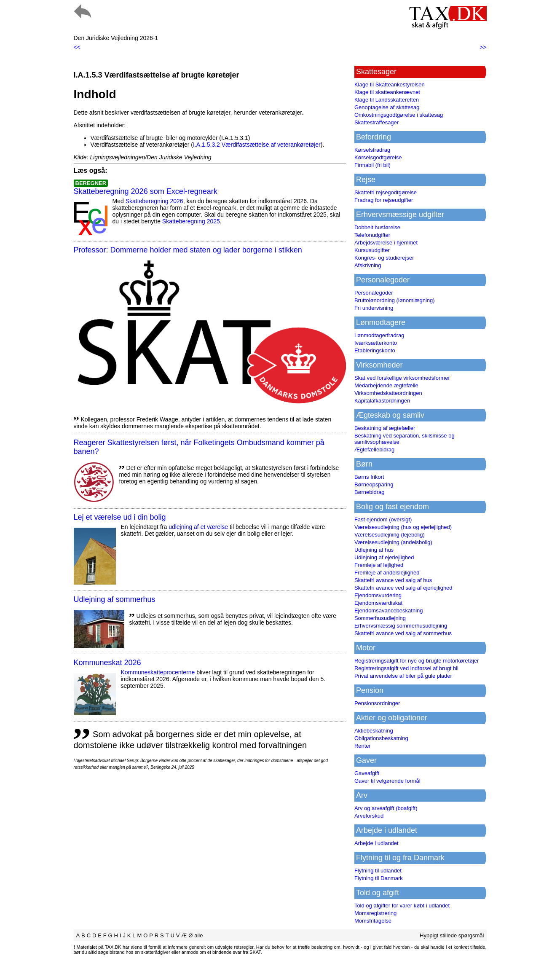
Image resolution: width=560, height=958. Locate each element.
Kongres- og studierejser (384, 258)
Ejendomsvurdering (378, 595)
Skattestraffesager (376, 122)
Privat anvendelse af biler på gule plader (403, 676)
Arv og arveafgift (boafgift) (386, 808)
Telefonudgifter (372, 235)
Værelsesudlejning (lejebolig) (390, 535)
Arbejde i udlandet (376, 843)
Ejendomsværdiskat (378, 603)
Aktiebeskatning (374, 731)
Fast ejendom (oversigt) (383, 519)
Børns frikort (369, 477)
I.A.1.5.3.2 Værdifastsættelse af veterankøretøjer (257, 145)
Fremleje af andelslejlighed (387, 573)
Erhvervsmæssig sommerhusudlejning (401, 626)
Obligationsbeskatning (381, 738)
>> (483, 47)
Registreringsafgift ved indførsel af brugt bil (406, 668)
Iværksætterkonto (376, 343)
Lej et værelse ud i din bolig (120, 517)
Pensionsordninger (377, 703)
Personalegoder (374, 293)
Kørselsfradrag (372, 150)
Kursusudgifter (372, 250)
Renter (363, 746)
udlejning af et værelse (198, 527)
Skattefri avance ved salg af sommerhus (403, 633)
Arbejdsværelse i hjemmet (386, 243)
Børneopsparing (374, 484)
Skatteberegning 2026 (154, 201)
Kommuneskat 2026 (107, 663)
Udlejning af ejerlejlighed (384, 557)
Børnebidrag (370, 492)
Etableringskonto (375, 350)
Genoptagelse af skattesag (387, 107)
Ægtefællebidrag (374, 449)
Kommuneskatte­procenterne (158, 672)
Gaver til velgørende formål (387, 781)
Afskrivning (368, 265)
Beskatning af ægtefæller (385, 428)
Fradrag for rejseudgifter (384, 200)
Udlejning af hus (374, 550)
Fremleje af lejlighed (379, 565)
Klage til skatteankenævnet (387, 92)
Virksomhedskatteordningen (388, 393)
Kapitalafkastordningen (382, 401)
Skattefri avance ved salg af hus (393, 580)
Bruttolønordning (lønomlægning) (395, 300)
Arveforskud (369, 816)
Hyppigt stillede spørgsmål (452, 935)
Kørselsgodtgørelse (378, 157)
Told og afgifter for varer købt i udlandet (402, 906)
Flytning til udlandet (378, 871)
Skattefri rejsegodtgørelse (386, 192)
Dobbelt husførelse (377, 227)
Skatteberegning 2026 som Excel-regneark (146, 191)
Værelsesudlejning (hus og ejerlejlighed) (403, 527)
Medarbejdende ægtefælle (386, 385)
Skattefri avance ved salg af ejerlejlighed (403, 588)
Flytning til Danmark (379, 878)
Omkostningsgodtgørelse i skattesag (399, 115)
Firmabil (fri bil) (372, 165)
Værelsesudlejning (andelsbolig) (393, 542)
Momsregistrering (375, 913)
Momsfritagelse (373, 921)
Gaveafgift (367, 773)
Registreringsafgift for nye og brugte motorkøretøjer (417, 661)
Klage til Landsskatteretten (387, 100)
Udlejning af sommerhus (115, 599)
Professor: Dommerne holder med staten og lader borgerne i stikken (188, 250)
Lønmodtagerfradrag (379, 335)
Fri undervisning (374, 308)
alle (198, 935)
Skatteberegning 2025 (191, 221)
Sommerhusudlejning (380, 618)
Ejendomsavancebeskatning (389, 610)
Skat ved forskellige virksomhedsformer (402, 378)
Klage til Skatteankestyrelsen (390, 85)
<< (77, 47)
